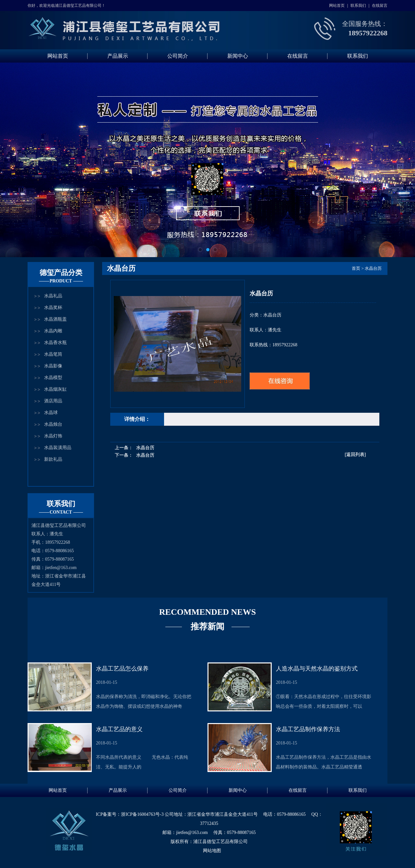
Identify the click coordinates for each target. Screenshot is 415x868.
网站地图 (212, 851)
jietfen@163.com (61, 568)
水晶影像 (53, 366)
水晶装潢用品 (58, 448)
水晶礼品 (53, 296)
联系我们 (358, 6)
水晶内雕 (53, 331)
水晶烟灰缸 (55, 389)
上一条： (135, 448)
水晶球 (51, 413)
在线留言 (380, 6)
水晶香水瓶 (55, 343)
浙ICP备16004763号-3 (142, 814)
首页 (356, 268)
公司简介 (178, 56)
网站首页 (337, 6)
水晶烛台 (53, 424)
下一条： (135, 455)
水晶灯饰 (53, 436)
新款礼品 (53, 459)
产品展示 (118, 56)
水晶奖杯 (53, 308)
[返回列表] (355, 454)
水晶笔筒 (53, 354)
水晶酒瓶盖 (55, 319)
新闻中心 (238, 56)
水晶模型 (53, 378)
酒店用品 (53, 401)
